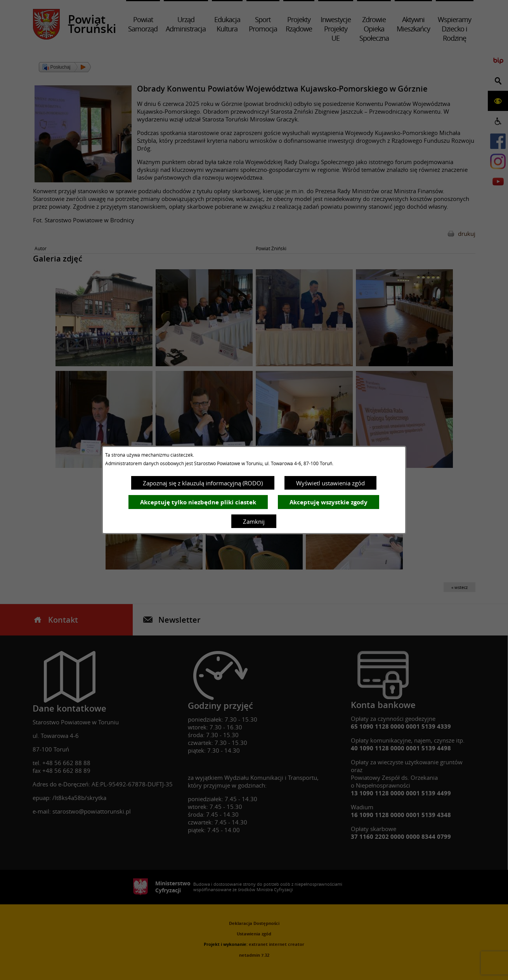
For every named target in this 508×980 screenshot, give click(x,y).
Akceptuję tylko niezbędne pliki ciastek (198, 502)
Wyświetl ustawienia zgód (330, 483)
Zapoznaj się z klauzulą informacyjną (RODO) (203, 483)
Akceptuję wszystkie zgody (329, 502)
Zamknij (254, 521)
